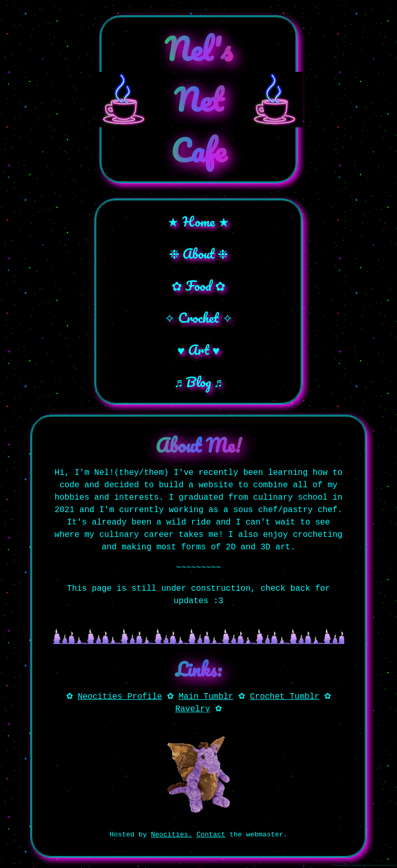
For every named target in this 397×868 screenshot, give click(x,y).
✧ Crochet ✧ (198, 318)
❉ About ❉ (199, 253)
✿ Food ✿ (198, 286)
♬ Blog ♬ (199, 382)
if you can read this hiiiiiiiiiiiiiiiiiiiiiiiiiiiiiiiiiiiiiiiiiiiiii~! (364, 866)
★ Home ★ (198, 221)
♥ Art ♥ (198, 350)
